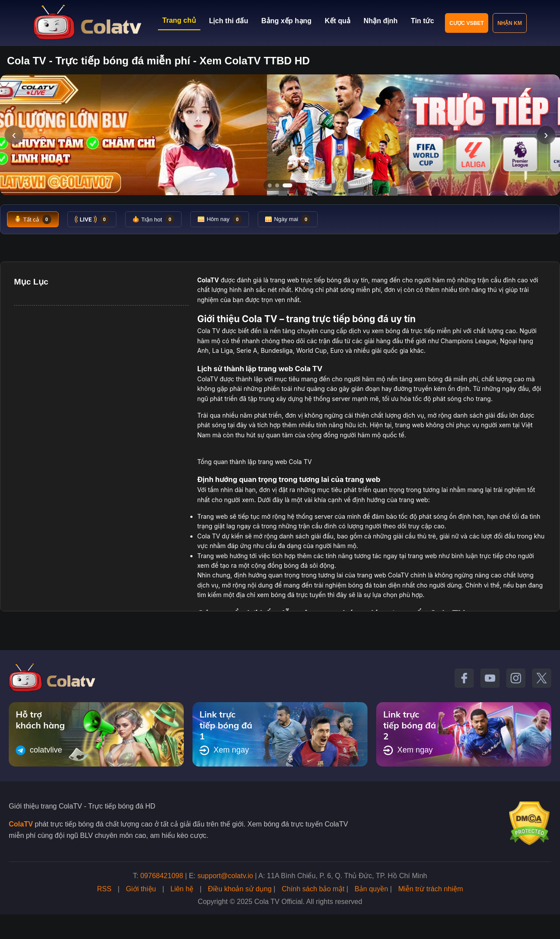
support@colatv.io (225, 876)
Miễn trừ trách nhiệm (430, 889)
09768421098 (162, 876)
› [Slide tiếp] (546, 135)
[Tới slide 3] (287, 185)
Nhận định (381, 21)
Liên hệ (182, 889)
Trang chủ (179, 20)
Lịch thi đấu (229, 21)
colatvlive (39, 750)
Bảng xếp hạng (286, 21)
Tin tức (422, 21)
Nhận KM (510, 23)
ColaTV (21, 824)
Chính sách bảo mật (313, 889)
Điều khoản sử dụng (240, 889)
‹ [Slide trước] (14, 135)
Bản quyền (371, 889)
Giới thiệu (141, 889)
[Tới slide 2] (277, 185)
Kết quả (338, 21)
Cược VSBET (467, 23)
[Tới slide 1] (270, 185)
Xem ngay (224, 750)
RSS (104, 889)
